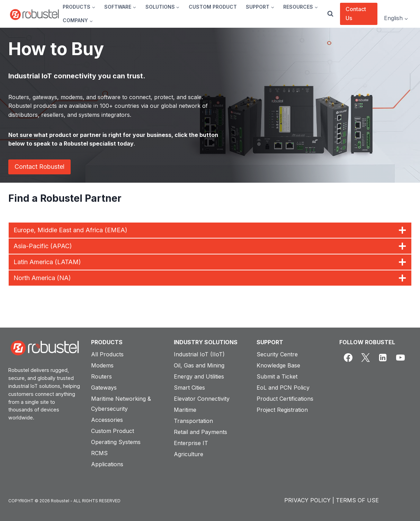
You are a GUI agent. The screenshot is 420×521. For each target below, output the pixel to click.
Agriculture (189, 454)
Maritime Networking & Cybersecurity (121, 404)
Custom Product (113, 431)
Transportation (193, 421)
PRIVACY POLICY (307, 500)
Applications (107, 464)
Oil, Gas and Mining (199, 365)
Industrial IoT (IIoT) (199, 354)
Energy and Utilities (199, 376)
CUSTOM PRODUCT (213, 7)
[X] (365, 358)
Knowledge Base (278, 365)
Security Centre (277, 354)
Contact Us (356, 14)
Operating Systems (116, 442)
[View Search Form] (330, 14)
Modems (102, 365)
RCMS (99, 453)
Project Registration (282, 410)
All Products (107, 354)
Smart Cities (189, 388)
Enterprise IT (191, 443)
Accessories (107, 420)
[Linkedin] (383, 358)
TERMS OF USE (357, 500)
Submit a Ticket (277, 376)
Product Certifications (285, 399)
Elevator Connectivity (202, 399)
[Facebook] (348, 358)
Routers (101, 376)
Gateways (104, 388)
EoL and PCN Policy (283, 388)
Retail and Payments (200, 432)
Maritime (185, 410)
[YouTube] (400, 358)
